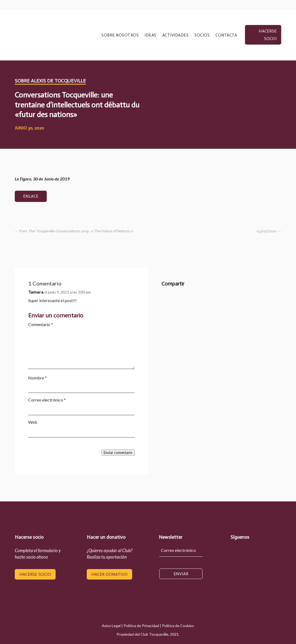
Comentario (41, 324)
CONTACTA (226, 35)
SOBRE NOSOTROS (120, 35)
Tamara (36, 292)
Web (33, 422)
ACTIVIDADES (176, 35)
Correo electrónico (47, 400)
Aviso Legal (111, 626)
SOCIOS (202, 35)
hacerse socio (268, 35)
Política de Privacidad (141, 626)
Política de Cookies (178, 626)
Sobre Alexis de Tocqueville (50, 81)
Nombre (37, 378)
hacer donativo (109, 574)
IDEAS (150, 35)
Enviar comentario (118, 453)
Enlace (31, 196)
